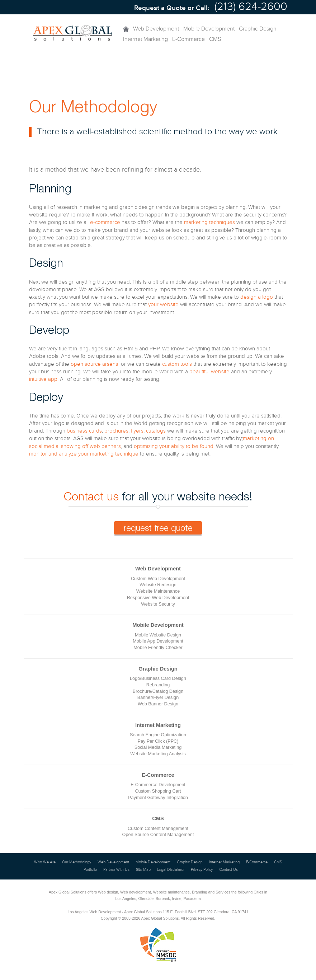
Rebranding (158, 685)
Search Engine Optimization (158, 735)
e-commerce (105, 222)
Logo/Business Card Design (158, 678)
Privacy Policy (202, 870)
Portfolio (90, 870)
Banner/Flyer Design (158, 697)
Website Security (158, 604)
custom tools (177, 364)
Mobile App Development (158, 641)
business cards (84, 431)
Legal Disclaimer (171, 870)
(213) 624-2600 (251, 7)
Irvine (177, 899)
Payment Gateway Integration (158, 798)
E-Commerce (188, 39)
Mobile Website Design (158, 635)
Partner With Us (116, 870)
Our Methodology (77, 862)
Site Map (143, 870)
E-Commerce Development (158, 785)
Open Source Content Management (158, 835)
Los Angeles (126, 899)
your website (163, 305)
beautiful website (209, 372)
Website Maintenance (158, 591)
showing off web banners (91, 446)
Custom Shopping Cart (158, 791)
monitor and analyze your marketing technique (84, 454)
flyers (137, 431)
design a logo (257, 297)
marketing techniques (209, 222)
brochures (116, 431)
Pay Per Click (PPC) (158, 741)
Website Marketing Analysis (158, 754)
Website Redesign (158, 585)
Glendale (146, 899)
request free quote (158, 528)
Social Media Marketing (158, 747)
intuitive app (43, 379)
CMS (215, 39)
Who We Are (45, 862)
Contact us (91, 496)
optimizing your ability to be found (174, 446)
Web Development (156, 29)
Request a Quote (160, 8)
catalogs (156, 431)
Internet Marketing (145, 39)
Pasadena (192, 899)
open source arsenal (95, 364)
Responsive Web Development (158, 598)
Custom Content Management (158, 829)
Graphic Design (258, 29)
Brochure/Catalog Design (158, 691)
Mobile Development (209, 29)
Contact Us (228, 870)
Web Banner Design (158, 704)
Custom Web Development (158, 579)
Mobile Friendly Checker (158, 648)
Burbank (163, 899)
